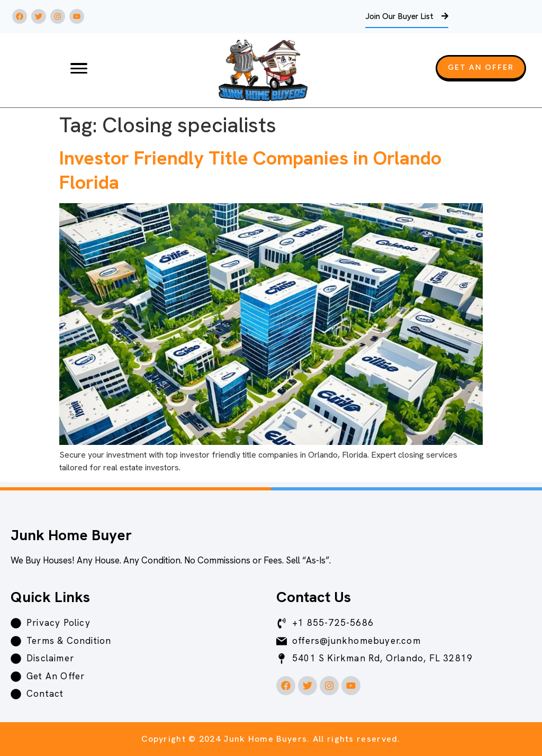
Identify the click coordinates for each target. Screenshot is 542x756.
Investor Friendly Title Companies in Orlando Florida (250, 170)
